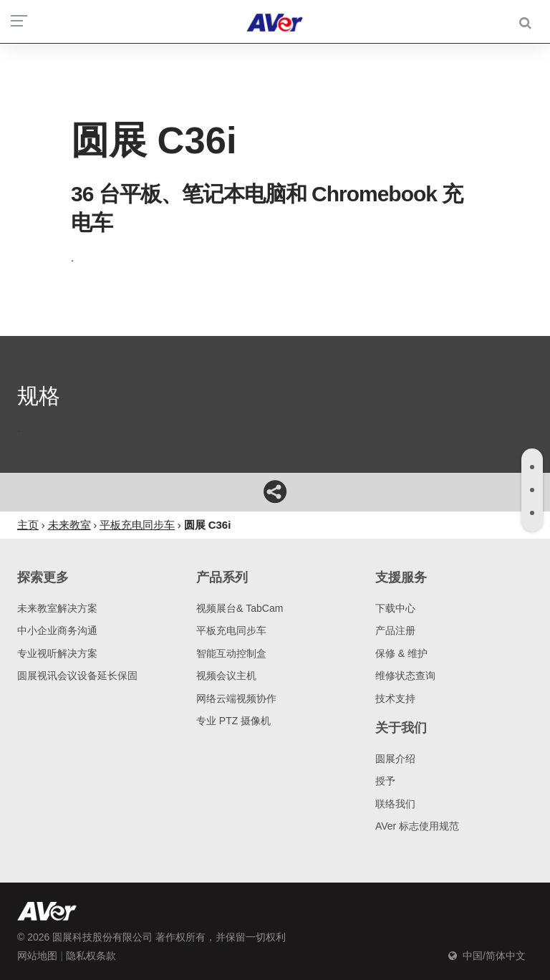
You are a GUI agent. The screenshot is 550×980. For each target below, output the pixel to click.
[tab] (532, 467)
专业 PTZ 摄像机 (233, 721)
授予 (385, 781)
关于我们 (401, 728)
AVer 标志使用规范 (417, 826)
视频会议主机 (226, 676)
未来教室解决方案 (57, 608)
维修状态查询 (405, 676)
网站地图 (37, 956)
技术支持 (395, 698)
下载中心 (395, 608)
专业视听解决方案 (57, 653)
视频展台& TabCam (240, 608)
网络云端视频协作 (236, 698)
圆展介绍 (395, 759)
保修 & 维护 (401, 653)
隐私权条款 (91, 956)
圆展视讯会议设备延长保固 (77, 676)
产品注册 (395, 630)
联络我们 (395, 804)
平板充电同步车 (231, 630)
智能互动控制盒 (231, 653)
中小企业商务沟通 (57, 630)
